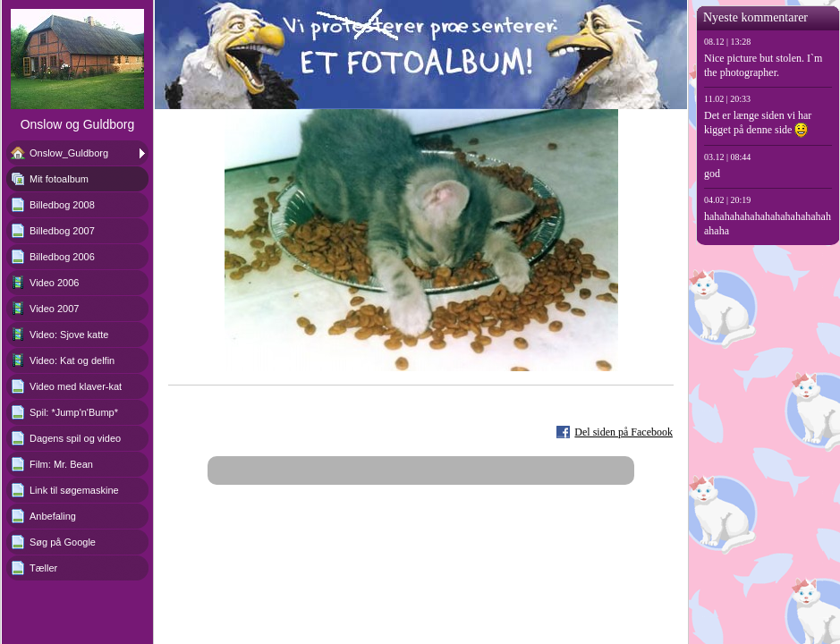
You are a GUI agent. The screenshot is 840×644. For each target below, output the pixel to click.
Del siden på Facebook (624, 432)
